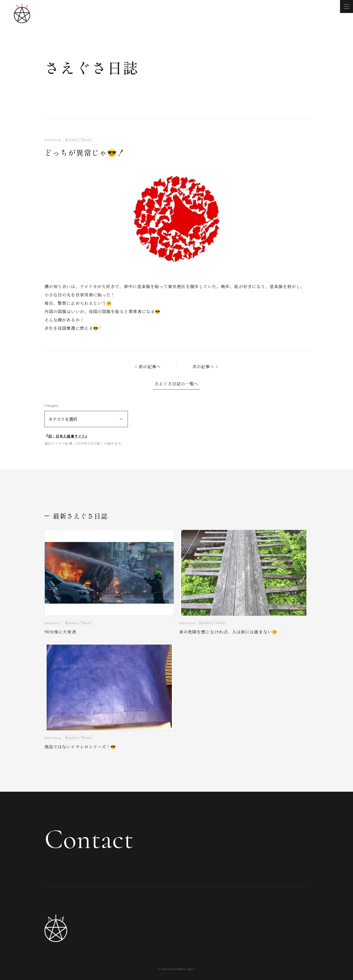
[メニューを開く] (347, 6)
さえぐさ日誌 (92, 67)
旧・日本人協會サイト (67, 436)
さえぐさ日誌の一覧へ (177, 384)
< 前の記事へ (148, 366)
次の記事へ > (205, 366)
